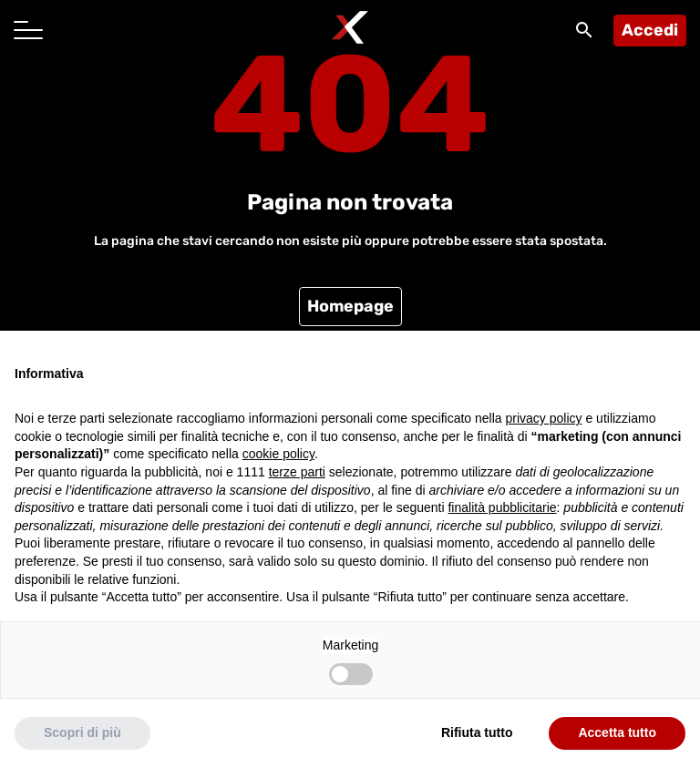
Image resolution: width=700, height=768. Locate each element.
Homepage (350, 306)
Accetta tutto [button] (617, 732)
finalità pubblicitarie (502, 507)
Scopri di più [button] (82, 732)
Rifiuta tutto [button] (477, 732)
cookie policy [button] (278, 454)
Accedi (650, 30)
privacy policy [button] (544, 418)
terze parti (297, 472)
